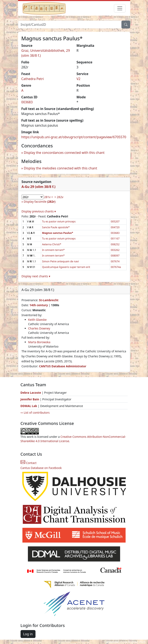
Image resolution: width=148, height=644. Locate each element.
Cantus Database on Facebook (41, 468)
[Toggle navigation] (120, 8)
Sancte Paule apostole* (56, 227)
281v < (48, 197)
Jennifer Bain (30, 399)
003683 (27, 102)
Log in (28, 634)
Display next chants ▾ (36, 276)
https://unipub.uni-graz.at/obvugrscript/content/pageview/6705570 (74, 137)
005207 (115, 221)
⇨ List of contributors (35, 413)
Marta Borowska (39, 342)
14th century (39, 305)
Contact (29, 463)
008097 (115, 256)
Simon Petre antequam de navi (60, 261)
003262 (115, 250)
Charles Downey (39, 328)
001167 (115, 239)
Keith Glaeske (37, 320)
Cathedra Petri (33, 79)
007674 (115, 261)
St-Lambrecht (49, 300)
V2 (79, 79)
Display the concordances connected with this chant (64, 153)
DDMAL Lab (29, 406)
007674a (116, 267)
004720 (115, 227)
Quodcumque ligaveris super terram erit (66, 267)
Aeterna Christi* (52, 244)
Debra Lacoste (31, 393)
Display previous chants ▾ (39, 211)
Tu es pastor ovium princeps (59, 221)
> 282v (59, 197)
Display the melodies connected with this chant (61, 168)
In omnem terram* (53, 250)
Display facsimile (40, 202)
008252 (115, 244)
